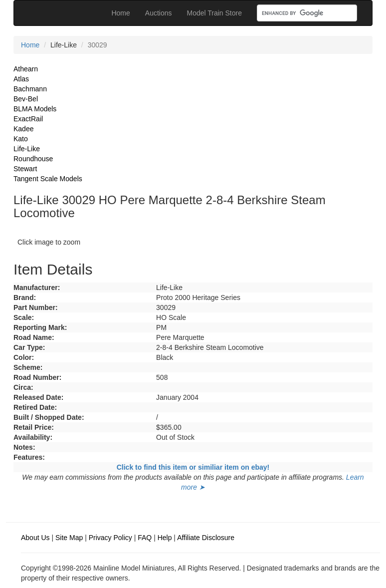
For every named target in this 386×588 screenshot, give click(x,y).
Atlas (21, 79)
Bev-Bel (26, 99)
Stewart (25, 169)
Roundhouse (33, 159)
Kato (21, 139)
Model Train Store (215, 13)
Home (120, 13)
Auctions (159, 13)
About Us (35, 538)
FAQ (145, 538)
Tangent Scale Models (48, 179)
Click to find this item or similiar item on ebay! (193, 467)
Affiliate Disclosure (206, 538)
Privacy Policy (110, 538)
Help (165, 538)
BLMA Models (35, 109)
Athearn (26, 69)
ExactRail (28, 119)
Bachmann (30, 89)
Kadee (23, 129)
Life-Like (27, 149)
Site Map (69, 538)
